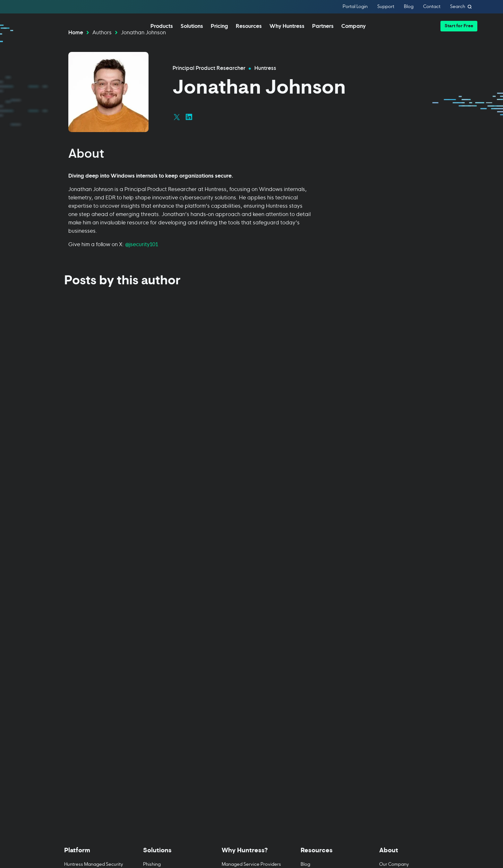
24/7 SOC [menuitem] (232, 649)
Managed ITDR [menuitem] (80, 668)
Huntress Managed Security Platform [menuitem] (94, 616)
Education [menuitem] (154, 649)
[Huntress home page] (150, 777)
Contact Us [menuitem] (391, 661)
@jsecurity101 (142, 262)
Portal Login (355, 7)
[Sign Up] (409, 822)
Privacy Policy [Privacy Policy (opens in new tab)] (79, 822)
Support (386, 7)
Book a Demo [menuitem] (78, 736)
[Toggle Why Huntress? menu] (251, 602)
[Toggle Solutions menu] (173, 602)
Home (76, 50)
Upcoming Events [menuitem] (319, 649)
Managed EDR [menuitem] (79, 632)
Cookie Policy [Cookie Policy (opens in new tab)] (115, 822)
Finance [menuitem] (151, 661)
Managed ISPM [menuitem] (80, 712)
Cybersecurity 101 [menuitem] (320, 637)
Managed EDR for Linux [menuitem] (89, 656)
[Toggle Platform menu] (94, 602)
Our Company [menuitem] (394, 612)
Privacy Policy (400, 843)
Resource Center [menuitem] (319, 625)
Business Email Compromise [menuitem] (173, 637)
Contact (432, 7)
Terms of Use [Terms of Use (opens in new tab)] (150, 822)
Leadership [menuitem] (391, 625)
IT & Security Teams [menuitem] (242, 637)
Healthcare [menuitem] (155, 673)
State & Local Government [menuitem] (171, 698)
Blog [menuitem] (305, 612)
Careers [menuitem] (388, 649)
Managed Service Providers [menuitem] (251, 612)
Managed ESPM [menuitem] (81, 724)
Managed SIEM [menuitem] (80, 680)
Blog (409, 7)
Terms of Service (362, 843)
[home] (51, 26)
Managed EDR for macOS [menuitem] (91, 644)
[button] (459, 26)
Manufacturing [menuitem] (159, 685)
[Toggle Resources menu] (330, 602)
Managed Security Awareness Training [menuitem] (85, 696)
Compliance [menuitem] (156, 625)
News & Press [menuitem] (394, 637)
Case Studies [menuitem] (236, 661)
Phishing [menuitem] (152, 612)
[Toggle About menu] (409, 602)
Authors (102, 50)
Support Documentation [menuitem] (326, 661)
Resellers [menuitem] (231, 625)
